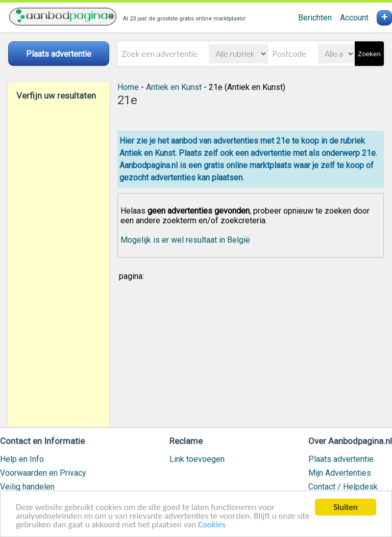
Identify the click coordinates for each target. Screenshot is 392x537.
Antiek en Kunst (174, 87)
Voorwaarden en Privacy (43, 473)
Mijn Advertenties (340, 473)
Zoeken (369, 54)
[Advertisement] (59, 264)
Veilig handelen (27, 487)
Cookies (212, 525)
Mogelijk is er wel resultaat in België (185, 240)
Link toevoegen (197, 459)
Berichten (315, 18)
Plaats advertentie (341, 459)
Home (128, 87)
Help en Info (22, 459)
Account (354, 18)
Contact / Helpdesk (343, 487)
